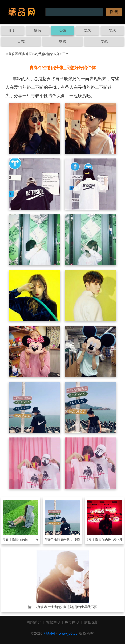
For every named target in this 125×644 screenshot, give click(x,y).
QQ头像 (39, 54)
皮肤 (62, 41)
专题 (104, 41)
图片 (13, 31)
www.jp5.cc (68, 633)
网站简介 (34, 622)
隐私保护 (91, 622)
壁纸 (38, 31)
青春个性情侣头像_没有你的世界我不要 (69, 607)
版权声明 (53, 622)
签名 (112, 31)
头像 (62, 31)
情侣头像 (53, 54)
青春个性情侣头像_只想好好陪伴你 (69, 539)
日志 (21, 41)
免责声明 (72, 622)
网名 (87, 31)
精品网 (49, 633)
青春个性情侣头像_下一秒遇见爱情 (27, 539)
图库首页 (25, 54)
